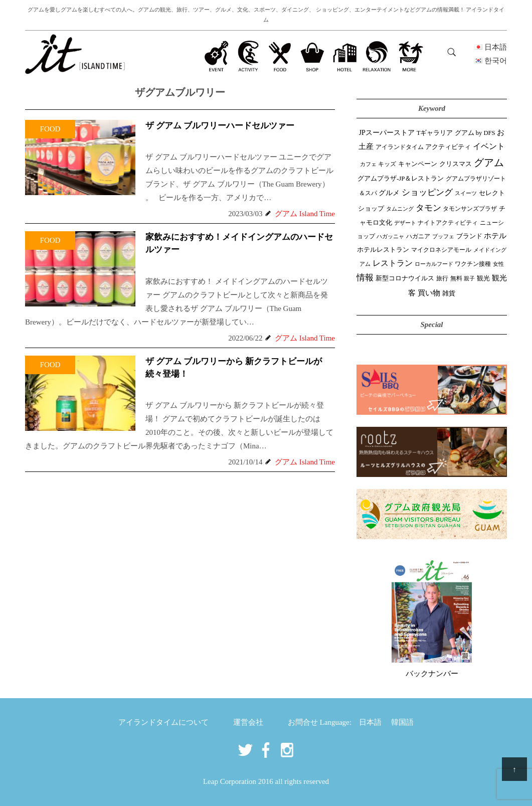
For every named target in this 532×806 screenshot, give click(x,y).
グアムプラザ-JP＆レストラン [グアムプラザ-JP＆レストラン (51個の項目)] (401, 179)
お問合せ (303, 722)
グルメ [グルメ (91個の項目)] (389, 193)
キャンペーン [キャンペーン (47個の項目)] (418, 164)
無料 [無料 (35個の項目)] (456, 278)
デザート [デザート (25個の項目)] (405, 223)
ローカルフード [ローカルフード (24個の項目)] (434, 264)
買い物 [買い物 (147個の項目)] (429, 293)
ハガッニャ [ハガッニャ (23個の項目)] (390, 236)
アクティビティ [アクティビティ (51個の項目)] (448, 147)
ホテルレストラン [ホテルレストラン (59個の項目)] (383, 250)
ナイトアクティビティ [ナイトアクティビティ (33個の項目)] (448, 223)
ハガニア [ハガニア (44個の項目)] (418, 236)
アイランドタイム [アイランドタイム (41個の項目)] (400, 147)
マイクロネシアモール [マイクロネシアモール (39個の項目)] (441, 250)
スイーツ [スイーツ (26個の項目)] (466, 193)
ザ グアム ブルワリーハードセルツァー (220, 126)
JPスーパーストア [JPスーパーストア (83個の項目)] (387, 133)
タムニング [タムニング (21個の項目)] (400, 209)
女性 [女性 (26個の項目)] (498, 264)
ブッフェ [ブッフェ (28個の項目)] (443, 236)
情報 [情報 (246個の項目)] (365, 278)
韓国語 (402, 722)
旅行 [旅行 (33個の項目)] (442, 279)
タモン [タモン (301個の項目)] (428, 208)
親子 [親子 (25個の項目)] (469, 278)
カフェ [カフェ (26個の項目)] (368, 164)
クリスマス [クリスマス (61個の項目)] (456, 164)
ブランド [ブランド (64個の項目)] (469, 236)
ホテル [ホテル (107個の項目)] (495, 236)
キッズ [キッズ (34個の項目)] (387, 164)
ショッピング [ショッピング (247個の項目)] (427, 192)
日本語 (370, 722)
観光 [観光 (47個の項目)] (483, 278)
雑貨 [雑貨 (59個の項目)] (449, 293)
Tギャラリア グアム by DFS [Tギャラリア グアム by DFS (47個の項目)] (456, 133)
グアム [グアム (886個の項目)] (489, 163)
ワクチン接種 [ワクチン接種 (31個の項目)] (473, 264)
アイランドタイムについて (163, 722)
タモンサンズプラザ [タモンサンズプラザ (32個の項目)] (470, 209)
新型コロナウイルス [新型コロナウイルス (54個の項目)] (405, 278)
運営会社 (248, 722)
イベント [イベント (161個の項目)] (489, 146)
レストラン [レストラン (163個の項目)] (393, 263)
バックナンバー (432, 674)
